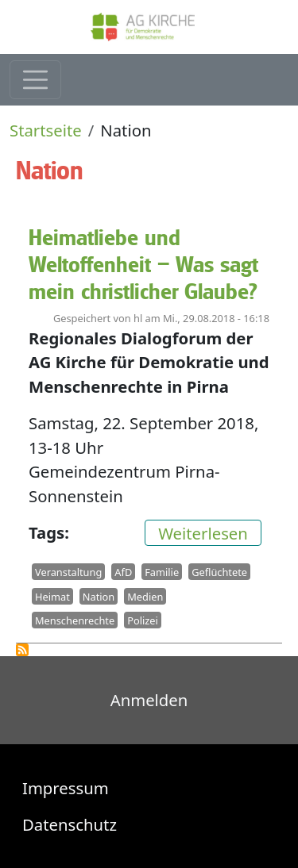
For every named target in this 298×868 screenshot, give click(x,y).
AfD (123, 572)
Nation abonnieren (22, 650)
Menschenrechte (75, 620)
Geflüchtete (219, 572)
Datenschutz (70, 824)
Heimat (52, 596)
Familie (162, 572)
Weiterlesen (210, 532)
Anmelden (149, 700)
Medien (145, 596)
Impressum (66, 788)
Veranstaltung (68, 572)
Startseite (46, 130)
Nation (99, 596)
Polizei (143, 620)
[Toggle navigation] (35, 80)
